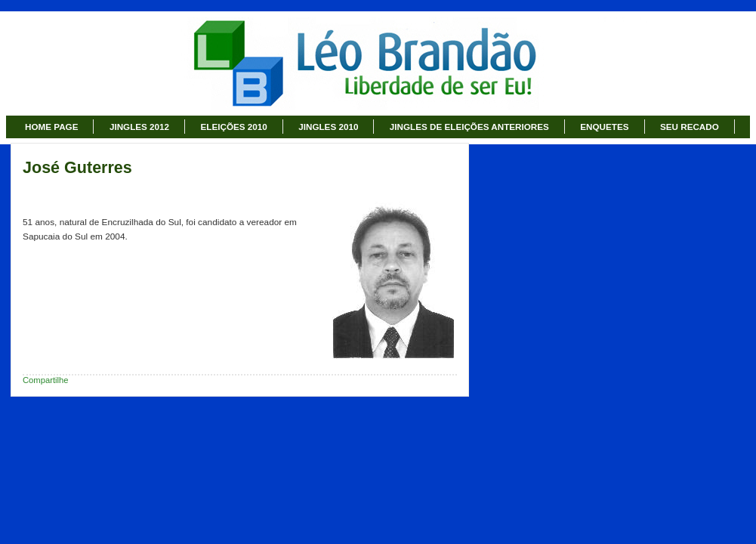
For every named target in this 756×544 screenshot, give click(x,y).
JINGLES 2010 (328, 127)
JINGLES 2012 (139, 127)
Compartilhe (46, 380)
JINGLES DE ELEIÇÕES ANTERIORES (469, 127)
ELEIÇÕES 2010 (234, 127)
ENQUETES (604, 127)
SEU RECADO (690, 127)
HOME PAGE (51, 127)
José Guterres (77, 168)
